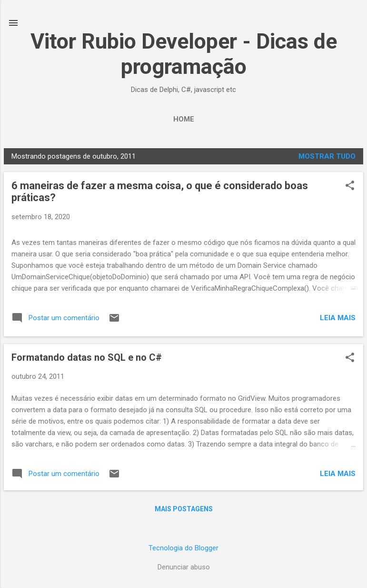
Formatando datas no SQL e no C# (87, 357)
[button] (350, 186)
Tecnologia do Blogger (183, 548)
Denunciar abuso (184, 567)
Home (184, 119)
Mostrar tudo (327, 156)
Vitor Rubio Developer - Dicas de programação (184, 54)
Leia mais (338, 318)
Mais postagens (184, 509)
